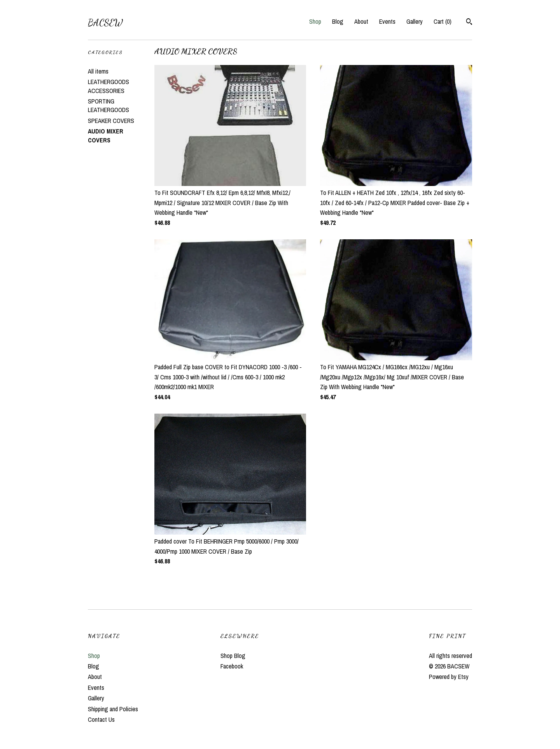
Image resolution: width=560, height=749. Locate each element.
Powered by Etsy (449, 677)
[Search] (469, 23)
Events (387, 21)
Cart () (443, 21)
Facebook (232, 666)
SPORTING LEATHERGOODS (108, 105)
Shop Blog (233, 656)
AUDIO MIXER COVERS (106, 135)
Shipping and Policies (113, 709)
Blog (338, 21)
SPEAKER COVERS (111, 121)
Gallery (415, 21)
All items (98, 71)
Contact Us (101, 719)
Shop (315, 21)
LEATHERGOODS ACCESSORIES (108, 86)
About (361, 21)
